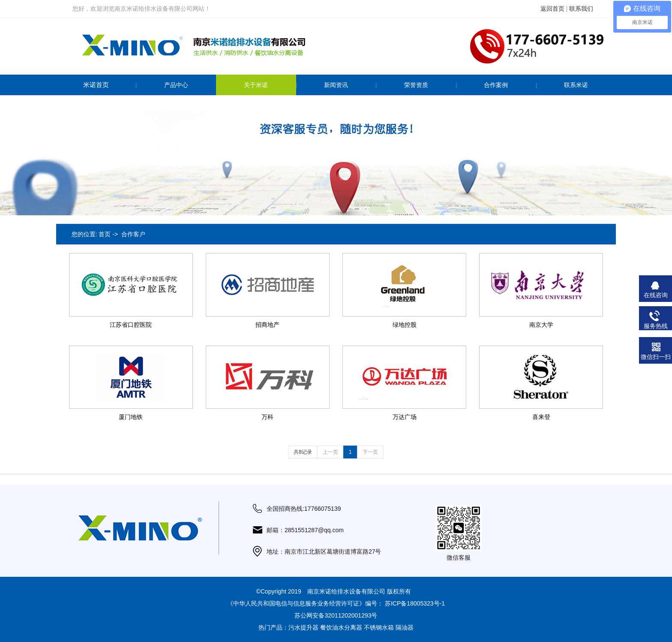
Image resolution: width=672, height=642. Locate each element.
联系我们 (581, 9)
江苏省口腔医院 (131, 325)
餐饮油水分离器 (341, 627)
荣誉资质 (416, 85)
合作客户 (133, 234)
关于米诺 (256, 85)
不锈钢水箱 (379, 627)
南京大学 (541, 325)
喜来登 (541, 417)
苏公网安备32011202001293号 (336, 615)
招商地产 (267, 325)
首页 (105, 234)
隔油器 (405, 627)
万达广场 (405, 417)
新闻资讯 (336, 85)
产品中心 (176, 85)
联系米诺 (576, 85)
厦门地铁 (131, 417)
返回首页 (552, 9)
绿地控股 (405, 325)
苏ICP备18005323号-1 (415, 603)
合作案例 (496, 85)
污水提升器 (303, 627)
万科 (267, 417)
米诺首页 (96, 85)
